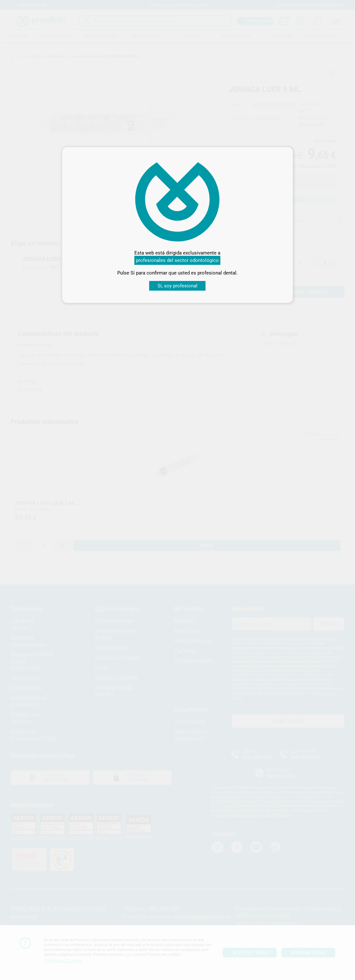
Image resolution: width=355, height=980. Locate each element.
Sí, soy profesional (177, 286)
